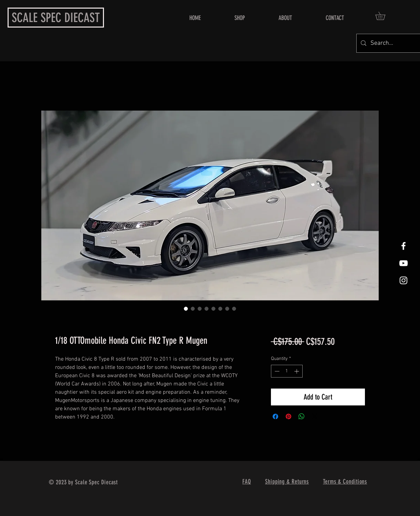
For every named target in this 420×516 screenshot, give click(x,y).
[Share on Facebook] (275, 416)
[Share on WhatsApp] (302, 416)
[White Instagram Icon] (403, 280)
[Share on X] (315, 416)
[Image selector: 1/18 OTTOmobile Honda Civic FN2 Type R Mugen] (186, 309)
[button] (384, 16)
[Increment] (297, 371)
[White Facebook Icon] (403, 246)
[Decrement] (276, 371)
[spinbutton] (287, 371)
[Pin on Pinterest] (288, 416)
